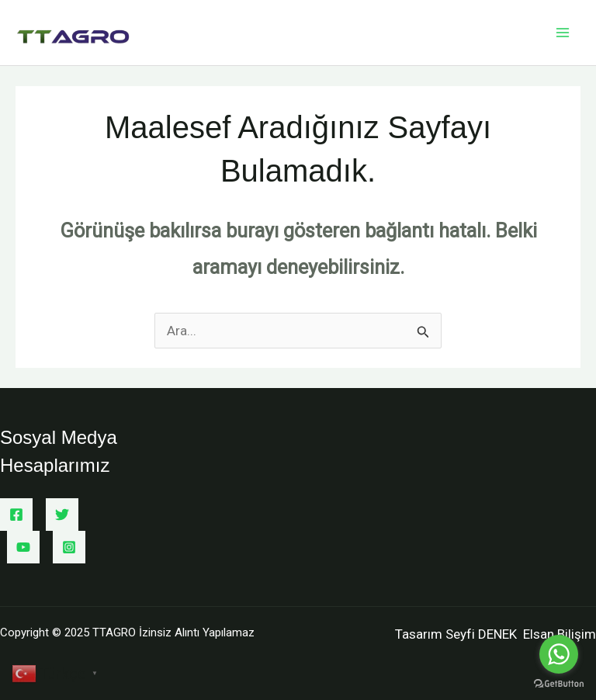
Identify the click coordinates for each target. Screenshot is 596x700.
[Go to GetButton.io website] (559, 684)
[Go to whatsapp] (559, 654)
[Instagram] (69, 547)
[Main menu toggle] (563, 33)
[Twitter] (62, 515)
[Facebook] (16, 515)
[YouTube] (23, 547)
